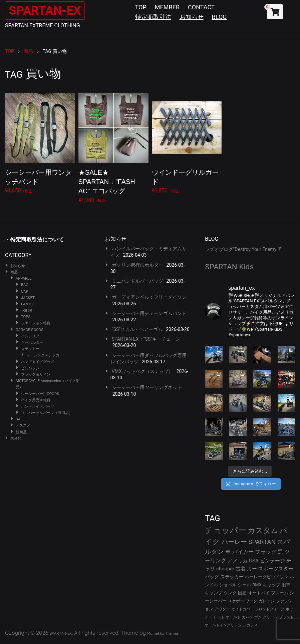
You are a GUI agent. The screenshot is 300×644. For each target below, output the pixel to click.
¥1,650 (40, 142)
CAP (25, 291)
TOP (141, 7)
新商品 (21, 432)
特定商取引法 (153, 17)
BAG (25, 285)
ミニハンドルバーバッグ (137, 281)
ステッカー (30, 349)
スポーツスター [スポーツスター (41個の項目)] (276, 569)
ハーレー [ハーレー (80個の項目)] (234, 542)
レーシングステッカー (45, 355)
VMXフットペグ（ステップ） (142, 371)
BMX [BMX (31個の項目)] (257, 585)
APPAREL (24, 278)
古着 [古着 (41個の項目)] (241, 569)
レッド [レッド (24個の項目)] (219, 617)
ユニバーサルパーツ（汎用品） (47, 413)
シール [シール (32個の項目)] (244, 585)
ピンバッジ (30, 368)
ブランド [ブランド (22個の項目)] (286, 617)
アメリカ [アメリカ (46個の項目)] (238, 561)
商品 (14, 272)
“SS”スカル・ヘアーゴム (137, 329)
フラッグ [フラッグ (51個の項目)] (266, 552)
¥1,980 (113, 146)
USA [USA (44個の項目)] (254, 561)
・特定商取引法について (34, 239)
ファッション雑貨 (36, 323)
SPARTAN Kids (229, 267)
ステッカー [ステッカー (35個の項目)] (232, 577)
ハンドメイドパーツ (38, 406)
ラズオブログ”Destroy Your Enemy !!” (243, 249)
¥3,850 (187, 142)
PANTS (27, 304)
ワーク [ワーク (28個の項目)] (251, 601)
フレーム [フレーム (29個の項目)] (280, 593)
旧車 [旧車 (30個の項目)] (286, 585)
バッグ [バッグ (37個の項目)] (212, 577)
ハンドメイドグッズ (38, 362)
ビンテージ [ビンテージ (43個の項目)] (272, 561)
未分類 (16, 438)
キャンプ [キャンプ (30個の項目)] (214, 593)
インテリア (30, 336)
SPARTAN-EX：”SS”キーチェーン (146, 339)
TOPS (26, 317)
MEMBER (167, 7)
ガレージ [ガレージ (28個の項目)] (267, 601)
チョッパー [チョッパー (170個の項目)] (226, 530)
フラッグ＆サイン (36, 374)
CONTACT (201, 7)
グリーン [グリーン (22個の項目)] (270, 617)
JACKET (28, 298)
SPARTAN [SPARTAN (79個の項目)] (262, 542)
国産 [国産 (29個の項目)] (242, 593)
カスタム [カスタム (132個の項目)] (263, 530)
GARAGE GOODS (30, 330)
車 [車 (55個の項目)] (228, 552)
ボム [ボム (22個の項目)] (258, 617)
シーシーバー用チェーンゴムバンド (149, 313)
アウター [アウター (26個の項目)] (222, 609)
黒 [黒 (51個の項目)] (280, 552)
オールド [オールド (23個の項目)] (233, 617)
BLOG (219, 17)
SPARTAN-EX (49, 10)
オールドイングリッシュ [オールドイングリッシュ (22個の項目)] (225, 625)
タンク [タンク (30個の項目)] (230, 593)
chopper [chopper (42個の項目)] (225, 569)
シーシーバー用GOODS (40, 394)
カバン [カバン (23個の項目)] (247, 617)
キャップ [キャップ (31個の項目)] (272, 585)
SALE (20, 419)
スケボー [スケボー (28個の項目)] (236, 601)
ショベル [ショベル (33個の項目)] (228, 585)
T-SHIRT (28, 310)
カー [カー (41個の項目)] (252, 569)
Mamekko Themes (163, 633)
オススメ (23, 425)
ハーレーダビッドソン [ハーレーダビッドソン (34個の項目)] (267, 577)
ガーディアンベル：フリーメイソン (149, 297)
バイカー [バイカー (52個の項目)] (243, 552)
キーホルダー (32, 342)
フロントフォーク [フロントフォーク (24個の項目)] (270, 609)
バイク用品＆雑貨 (36, 400)
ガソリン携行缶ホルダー (137, 265)
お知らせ (192, 17)
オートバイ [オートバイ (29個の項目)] (259, 593)
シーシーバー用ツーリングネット (147, 387)
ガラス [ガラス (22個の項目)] (252, 625)
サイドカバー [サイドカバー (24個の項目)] (243, 609)
